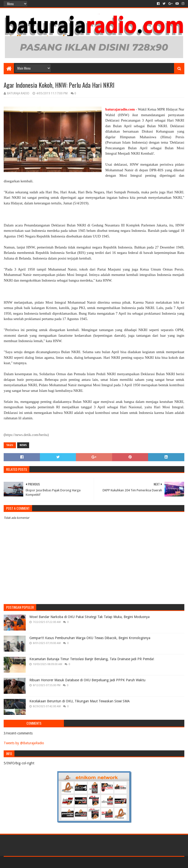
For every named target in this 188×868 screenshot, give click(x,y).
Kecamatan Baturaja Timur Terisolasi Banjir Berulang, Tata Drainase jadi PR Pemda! (92, 659)
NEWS (23, 445)
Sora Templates (31, 862)
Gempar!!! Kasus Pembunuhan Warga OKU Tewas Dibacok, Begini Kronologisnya (90, 638)
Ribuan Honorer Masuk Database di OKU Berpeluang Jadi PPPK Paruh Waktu (87, 680)
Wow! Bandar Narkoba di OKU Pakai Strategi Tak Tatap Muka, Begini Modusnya (89, 617)
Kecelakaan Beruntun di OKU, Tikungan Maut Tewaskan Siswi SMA (80, 701)
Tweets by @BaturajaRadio (24, 743)
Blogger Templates (59, 862)
